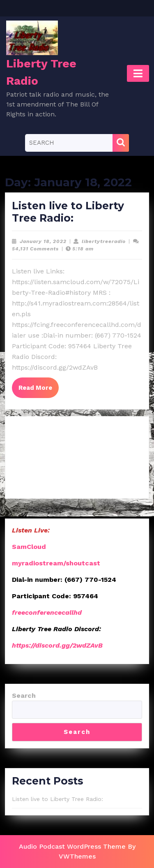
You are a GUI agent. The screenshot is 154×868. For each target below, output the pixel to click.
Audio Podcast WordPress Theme (72, 846)
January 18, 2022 (43, 241)
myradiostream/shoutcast (56, 563)
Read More (39, 390)
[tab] (138, 73)
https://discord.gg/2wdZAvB (57, 645)
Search (24, 696)
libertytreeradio (104, 241)
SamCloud (29, 547)
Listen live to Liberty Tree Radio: (68, 212)
